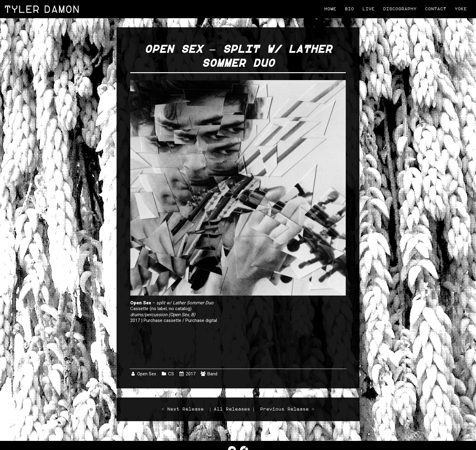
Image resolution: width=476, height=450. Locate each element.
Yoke (461, 9)
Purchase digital (201, 320)
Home (330, 9)
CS (171, 374)
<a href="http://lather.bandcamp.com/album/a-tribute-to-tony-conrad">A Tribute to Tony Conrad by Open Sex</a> (238, 347)
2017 (191, 374)
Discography (400, 9)
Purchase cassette (162, 320)
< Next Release (183, 409)
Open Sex (147, 374)
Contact (436, 9)
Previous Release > (287, 409)
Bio (349, 9)
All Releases (232, 409)
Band (212, 374)
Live (369, 9)
